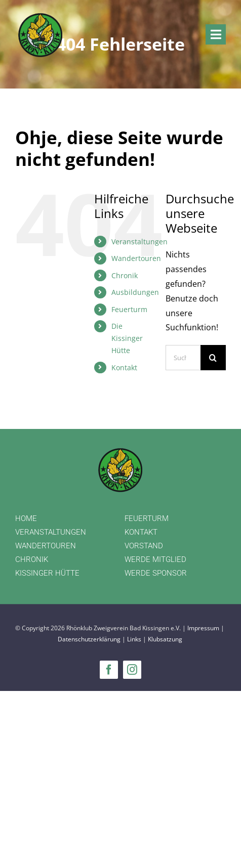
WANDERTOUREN (46, 546)
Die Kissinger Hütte (127, 338)
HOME (26, 518)
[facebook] (109, 670)
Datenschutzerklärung (89, 639)
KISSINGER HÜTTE (47, 573)
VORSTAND (144, 546)
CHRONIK (32, 559)
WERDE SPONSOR (156, 573)
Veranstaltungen (139, 242)
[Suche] (213, 358)
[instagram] (132, 670)
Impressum (203, 628)
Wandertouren (136, 258)
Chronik (125, 275)
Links (134, 639)
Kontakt (124, 367)
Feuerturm (129, 309)
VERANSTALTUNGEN (51, 532)
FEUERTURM (147, 518)
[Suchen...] (183, 358)
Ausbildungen (135, 292)
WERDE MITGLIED (155, 559)
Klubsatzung (165, 639)
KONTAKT (141, 532)
